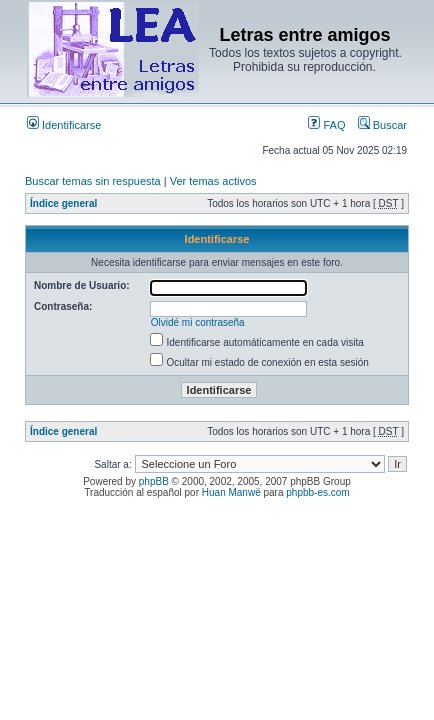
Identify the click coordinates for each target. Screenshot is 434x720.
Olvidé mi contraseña (198, 322)
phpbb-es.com (317, 492)
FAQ (326, 125)
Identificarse (64, 125)
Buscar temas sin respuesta (93, 181)
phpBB (154, 481)
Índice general (63, 203)
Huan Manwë (231, 492)
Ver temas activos (213, 181)
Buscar (382, 125)
